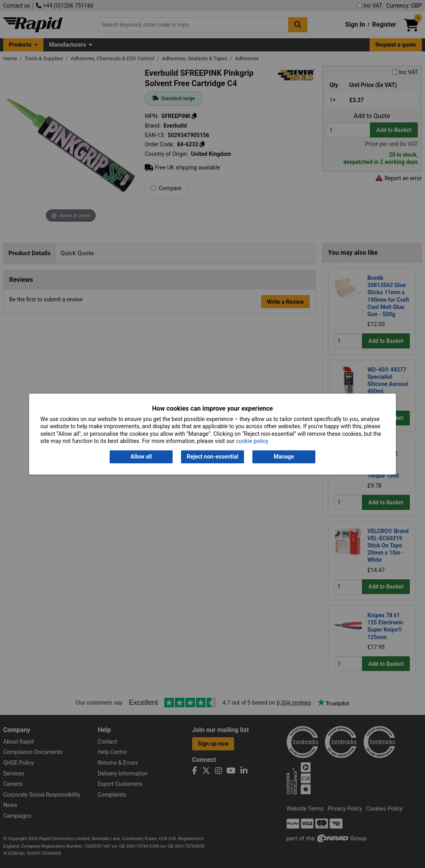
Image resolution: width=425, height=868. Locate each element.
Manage (284, 457)
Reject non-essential (212, 457)
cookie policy (252, 441)
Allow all (141, 457)
